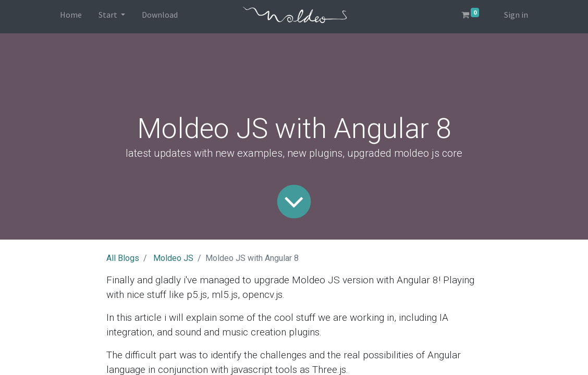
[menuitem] (71, 17)
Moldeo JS (173, 258)
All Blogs (123, 258)
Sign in (516, 15)
